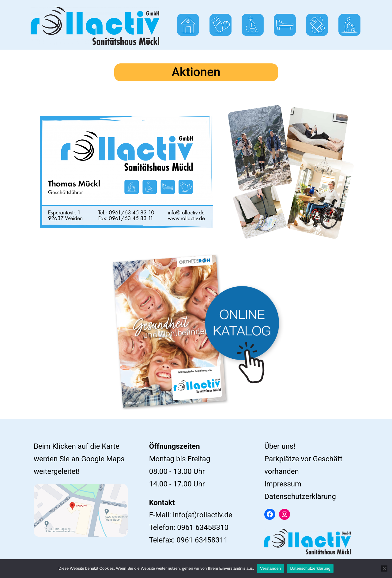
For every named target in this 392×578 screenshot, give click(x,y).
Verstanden (270, 568)
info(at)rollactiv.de (202, 515)
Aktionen (196, 72)
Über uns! (280, 446)
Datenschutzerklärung (300, 497)
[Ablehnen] (384, 569)
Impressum (283, 484)
